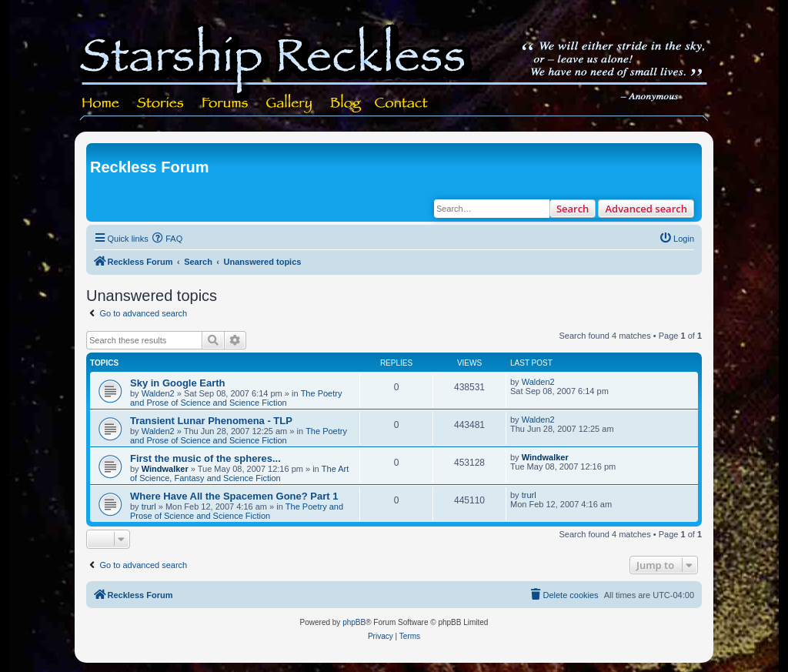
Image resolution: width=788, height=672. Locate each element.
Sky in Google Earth (178, 383)
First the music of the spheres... (205, 458)
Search (573, 209)
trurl (149, 507)
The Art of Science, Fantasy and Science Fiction (239, 473)
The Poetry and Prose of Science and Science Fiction (236, 398)
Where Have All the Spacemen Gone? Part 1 (234, 496)
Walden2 (158, 393)
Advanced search (646, 209)
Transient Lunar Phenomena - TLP (211, 421)
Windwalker (165, 469)
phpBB (354, 622)
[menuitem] (168, 239)
